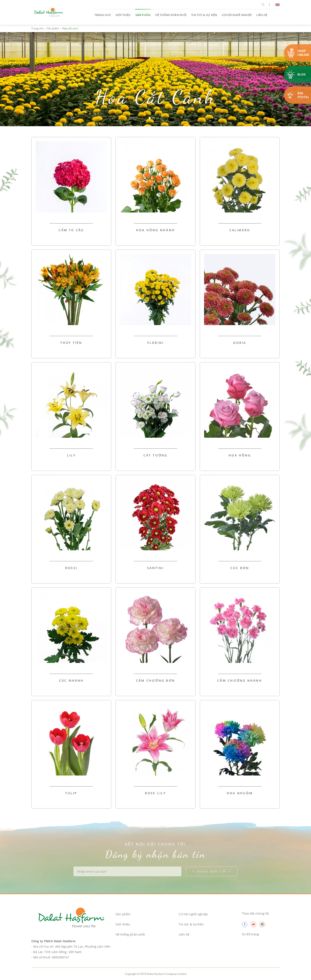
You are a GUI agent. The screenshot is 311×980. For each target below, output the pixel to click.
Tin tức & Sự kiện (204, 15)
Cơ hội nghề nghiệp (237, 15)
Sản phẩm (143, 15)
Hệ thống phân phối (171, 15)
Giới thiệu (123, 15)
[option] (155, 79)
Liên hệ (262, 15)
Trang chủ (103, 15)
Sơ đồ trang (251, 934)
